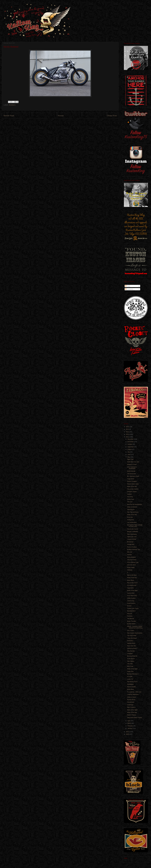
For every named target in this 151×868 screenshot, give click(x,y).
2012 (128, 434)
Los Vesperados (132, 522)
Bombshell (130, 542)
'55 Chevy (130, 497)
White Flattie (131, 568)
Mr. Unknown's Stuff (133, 476)
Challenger (130, 705)
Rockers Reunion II (133, 674)
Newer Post (9, 116)
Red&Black (130, 684)
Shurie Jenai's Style (133, 484)
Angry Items (131, 479)
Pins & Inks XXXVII (133, 489)
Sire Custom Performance (135, 633)
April (129, 721)
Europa (129, 606)
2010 (128, 732)
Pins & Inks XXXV (132, 583)
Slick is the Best (132, 575)
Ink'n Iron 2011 (131, 565)
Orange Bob (131, 544)
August (130, 449)
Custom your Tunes (133, 608)
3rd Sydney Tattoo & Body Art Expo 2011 (135, 526)
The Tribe (130, 664)
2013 (128, 432)
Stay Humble (131, 651)
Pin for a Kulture (132, 547)
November (131, 442)
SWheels (130, 570)
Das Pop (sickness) (133, 512)
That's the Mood (132, 638)
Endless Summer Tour (134, 550)
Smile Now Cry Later (133, 462)
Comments (129, 289)
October (130, 444)
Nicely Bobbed (131, 557)
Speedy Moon (131, 643)
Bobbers (12, 105)
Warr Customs (131, 707)
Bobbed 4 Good (132, 464)
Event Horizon (131, 603)
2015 (128, 427)
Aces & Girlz (131, 593)
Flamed (129, 555)
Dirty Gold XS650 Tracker (135, 718)
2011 (128, 437)
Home (61, 116)
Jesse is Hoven (132, 697)
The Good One (131, 474)
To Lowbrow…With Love (134, 692)
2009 (128, 734)
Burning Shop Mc (132, 656)
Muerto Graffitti (131, 687)
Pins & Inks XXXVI (133, 529)
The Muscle (131, 619)
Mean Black (131, 580)
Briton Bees (131, 689)
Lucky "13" (130, 679)
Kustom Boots (131, 700)
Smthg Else (130, 520)
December (131, 439)
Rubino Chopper (132, 481)
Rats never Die (131, 646)
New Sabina (131, 661)
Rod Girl (130, 614)
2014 (128, 429)
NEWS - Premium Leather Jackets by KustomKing (135, 627)
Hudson (129, 494)
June (129, 455)
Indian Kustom (131, 598)
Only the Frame (132, 560)
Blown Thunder (132, 621)
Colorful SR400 (132, 539)
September (131, 447)
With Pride (130, 666)
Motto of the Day (132, 486)
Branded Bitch (131, 611)
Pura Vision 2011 (132, 596)
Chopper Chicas (132, 492)
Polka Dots (130, 671)
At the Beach (131, 659)
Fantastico (130, 641)
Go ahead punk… (132, 585)
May (129, 457)
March (129, 723)
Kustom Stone (131, 624)
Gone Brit (130, 517)
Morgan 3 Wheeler (133, 532)
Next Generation (132, 534)
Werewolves (131, 702)
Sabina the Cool (132, 537)
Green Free (130, 499)
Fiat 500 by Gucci (132, 682)
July (129, 452)
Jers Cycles (131, 630)
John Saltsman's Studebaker (132, 468)
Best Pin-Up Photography (135, 504)
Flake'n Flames (132, 715)
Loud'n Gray (131, 601)
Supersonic (130, 588)
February (130, 726)
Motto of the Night (132, 590)
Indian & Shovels (132, 507)
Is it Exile (130, 677)
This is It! (130, 502)
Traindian (130, 616)
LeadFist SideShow (133, 694)
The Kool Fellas (132, 636)
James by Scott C (132, 648)
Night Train (130, 459)
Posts (128, 286)
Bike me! (130, 552)
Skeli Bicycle (131, 510)
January (130, 728)
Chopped (130, 654)
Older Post (112, 116)
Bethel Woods (131, 471)
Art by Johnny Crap (133, 562)
